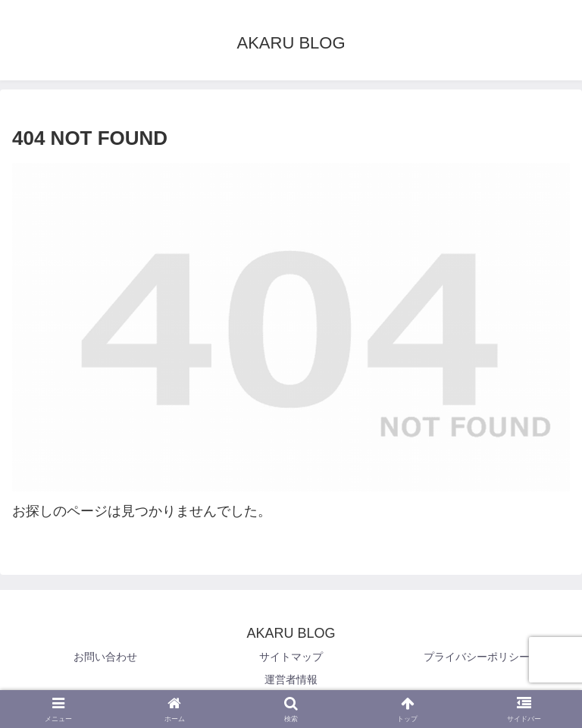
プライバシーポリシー (477, 657)
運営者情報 (291, 679)
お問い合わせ (105, 657)
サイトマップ (291, 657)
